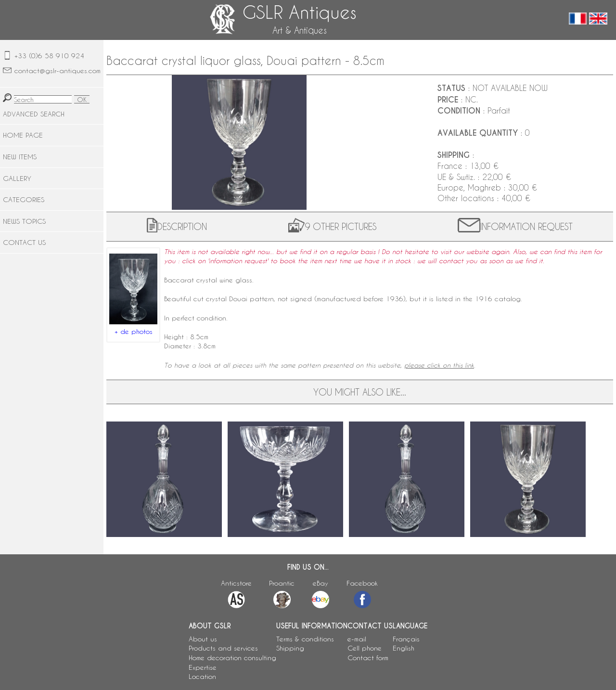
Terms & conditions (305, 639)
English (404, 648)
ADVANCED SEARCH (34, 114)
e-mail (357, 639)
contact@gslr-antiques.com (58, 70)
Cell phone (365, 648)
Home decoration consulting (232, 658)
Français (406, 639)
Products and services (223, 648)
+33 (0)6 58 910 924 (49, 56)
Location (202, 676)
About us (203, 639)
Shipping (290, 648)
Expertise (203, 667)
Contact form (368, 658)
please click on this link (439, 365)
